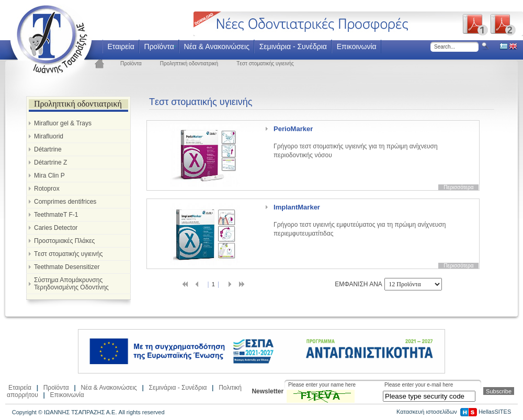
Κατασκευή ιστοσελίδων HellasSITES (454, 412)
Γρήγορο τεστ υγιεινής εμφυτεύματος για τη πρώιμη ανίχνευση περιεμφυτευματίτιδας (360, 220)
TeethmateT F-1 (56, 215)
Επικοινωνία (357, 46)
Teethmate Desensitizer (67, 267)
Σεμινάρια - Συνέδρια (293, 46)
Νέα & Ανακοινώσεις (217, 46)
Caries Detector (56, 228)
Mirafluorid (49, 136)
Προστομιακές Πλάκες (64, 241)
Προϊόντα (159, 46)
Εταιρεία (121, 46)
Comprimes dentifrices (65, 202)
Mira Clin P (49, 176)
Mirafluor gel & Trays (63, 123)
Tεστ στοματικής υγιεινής (265, 63)
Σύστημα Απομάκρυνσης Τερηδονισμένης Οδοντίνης (71, 284)
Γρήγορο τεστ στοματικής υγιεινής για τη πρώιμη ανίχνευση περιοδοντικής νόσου (356, 142)
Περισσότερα (458, 187)
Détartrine (48, 149)
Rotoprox (47, 189)
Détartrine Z (50, 162)
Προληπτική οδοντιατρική (189, 63)
